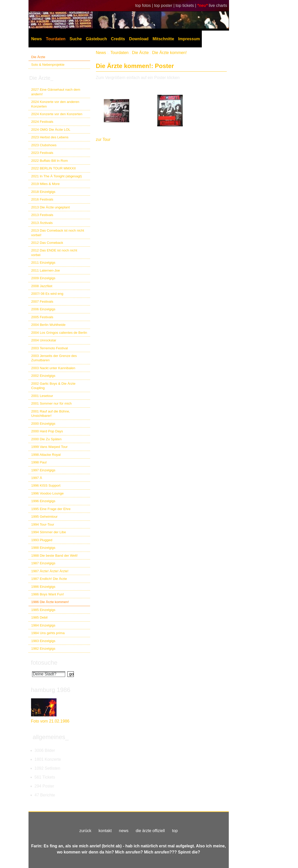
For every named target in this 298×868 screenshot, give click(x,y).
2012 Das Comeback (47, 243)
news (124, 831)
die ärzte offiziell (150, 831)
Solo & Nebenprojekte (48, 65)
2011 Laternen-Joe (46, 270)
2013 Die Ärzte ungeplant (51, 207)
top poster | (165, 5)
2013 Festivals (42, 215)
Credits (118, 39)
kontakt (105, 831)
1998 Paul (39, 462)
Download (139, 39)
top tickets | (186, 5)
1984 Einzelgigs (43, 625)
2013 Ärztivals (42, 223)
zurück (85, 831)
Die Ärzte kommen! (169, 53)
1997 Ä (37, 478)
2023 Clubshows (44, 145)
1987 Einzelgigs (43, 563)
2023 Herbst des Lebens (50, 137)
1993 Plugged (42, 540)
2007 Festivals (42, 302)
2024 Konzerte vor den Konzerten (57, 114)
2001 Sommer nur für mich (52, 403)
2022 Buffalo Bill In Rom (50, 161)
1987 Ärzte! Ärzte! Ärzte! (50, 571)
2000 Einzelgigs (43, 424)
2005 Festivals (42, 317)
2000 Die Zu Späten (47, 439)
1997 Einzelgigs (43, 470)
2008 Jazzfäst (42, 286)
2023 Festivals (42, 153)
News (37, 39)
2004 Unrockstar (44, 340)
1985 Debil (39, 617)
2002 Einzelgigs (43, 376)
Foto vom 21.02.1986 (50, 721)
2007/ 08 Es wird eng (47, 294)
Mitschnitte (163, 39)
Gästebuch (96, 39)
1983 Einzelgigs (43, 641)
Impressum (189, 39)
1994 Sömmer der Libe (49, 532)
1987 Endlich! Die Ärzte (49, 579)
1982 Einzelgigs (43, 649)
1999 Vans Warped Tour (49, 447)
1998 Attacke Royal (46, 455)
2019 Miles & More (46, 184)
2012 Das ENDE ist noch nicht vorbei (54, 252)
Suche (76, 39)
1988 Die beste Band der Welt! (55, 556)
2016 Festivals (42, 199)
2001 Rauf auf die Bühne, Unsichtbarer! (51, 413)
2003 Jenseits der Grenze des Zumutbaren (54, 358)
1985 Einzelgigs (43, 610)
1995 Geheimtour (45, 517)
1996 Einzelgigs (43, 501)
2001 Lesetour (42, 396)
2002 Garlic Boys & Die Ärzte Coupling (53, 386)
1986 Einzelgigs (43, 587)
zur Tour (103, 139)
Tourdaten (56, 39)
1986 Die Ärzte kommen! (50, 602)
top (175, 831)
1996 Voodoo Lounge (48, 493)
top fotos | (145, 5)
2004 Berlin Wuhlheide (48, 325)
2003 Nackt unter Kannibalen (53, 368)
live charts (218, 5)
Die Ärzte (38, 57)
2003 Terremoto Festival (50, 348)
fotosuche (44, 663)
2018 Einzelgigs (43, 192)
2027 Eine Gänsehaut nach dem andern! (56, 92)
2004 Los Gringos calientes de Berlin (59, 333)
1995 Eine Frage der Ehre (51, 509)
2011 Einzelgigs (43, 263)
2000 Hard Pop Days (47, 431)
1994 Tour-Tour (43, 524)
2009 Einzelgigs (43, 278)
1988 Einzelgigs (43, 548)
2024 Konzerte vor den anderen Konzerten (55, 104)
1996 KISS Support (46, 485)
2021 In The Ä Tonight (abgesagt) (57, 176)
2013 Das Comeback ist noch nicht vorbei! (58, 233)
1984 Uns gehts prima (48, 633)
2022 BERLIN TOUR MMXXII (54, 168)
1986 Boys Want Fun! (48, 594)
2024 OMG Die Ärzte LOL (51, 130)
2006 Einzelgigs (43, 309)
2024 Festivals (42, 122)
